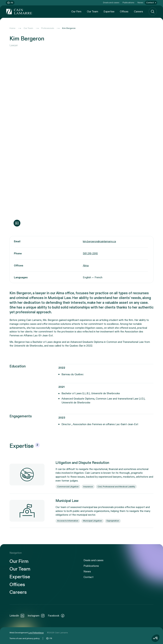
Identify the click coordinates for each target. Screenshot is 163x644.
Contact (150, 3)
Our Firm (76, 12)
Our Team (93, 12)
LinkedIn (17, 616)
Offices (124, 12)
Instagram (36, 616)
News (140, 3)
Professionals (48, 28)
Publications (128, 3)
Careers (138, 12)
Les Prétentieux (36, 633)
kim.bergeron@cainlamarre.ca (99, 242)
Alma (86, 266)
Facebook (56, 616)
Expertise (109, 12)
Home (12, 28)
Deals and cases (111, 3)
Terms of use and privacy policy (25, 638)
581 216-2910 (90, 253)
